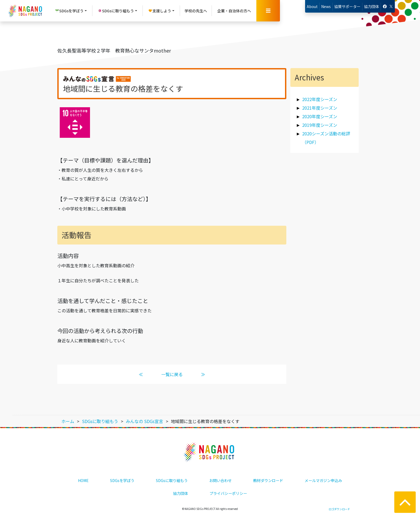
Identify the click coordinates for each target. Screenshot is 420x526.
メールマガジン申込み (323, 480)
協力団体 (372, 6)
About (312, 6)
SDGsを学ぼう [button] (69, 11)
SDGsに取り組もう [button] (116, 11)
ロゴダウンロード (339, 509)
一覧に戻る (172, 374)
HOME (83, 480)
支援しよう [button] (160, 11)
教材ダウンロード (268, 480)
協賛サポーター (347, 6)
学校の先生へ (196, 11)
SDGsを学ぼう (122, 480)
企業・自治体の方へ (234, 11)
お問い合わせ (220, 480)
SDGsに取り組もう (172, 480)
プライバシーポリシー (228, 493)
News (326, 6)
